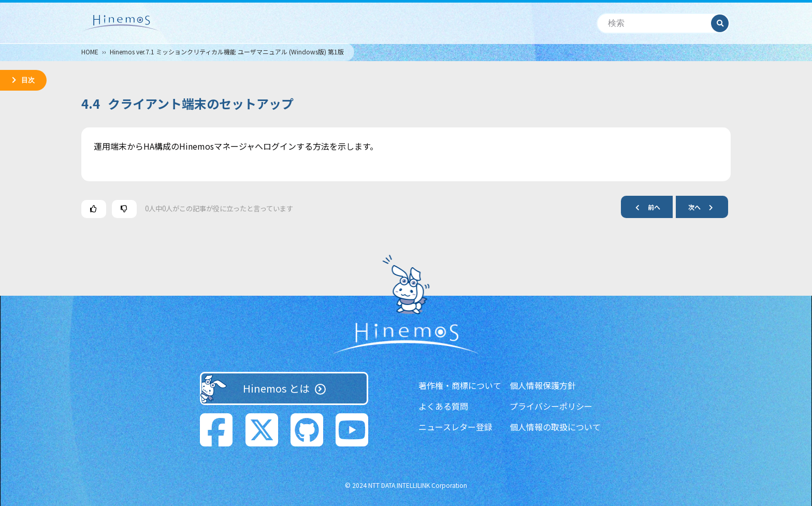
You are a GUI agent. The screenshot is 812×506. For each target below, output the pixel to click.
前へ (644, 207)
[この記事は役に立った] (94, 209)
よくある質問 (443, 406)
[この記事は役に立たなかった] (124, 209)
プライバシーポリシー (551, 406)
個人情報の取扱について (555, 427)
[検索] (654, 24)
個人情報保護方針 (543, 385)
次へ (705, 207)
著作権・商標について (460, 385)
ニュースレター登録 (455, 427)
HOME (90, 52)
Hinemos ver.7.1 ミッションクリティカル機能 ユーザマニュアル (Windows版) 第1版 (227, 52)
